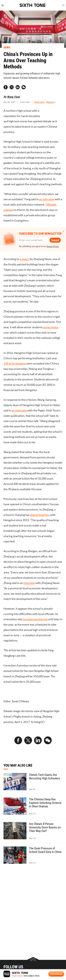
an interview (47, 199)
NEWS (7, 47)
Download (56, 974)
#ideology (51, 102)
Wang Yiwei (13, 97)
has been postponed (35, 619)
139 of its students (15, 363)
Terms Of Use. (53, 246)
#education (40, 102)
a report (24, 259)
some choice (51, 327)
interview (29, 583)
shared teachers (40, 515)
